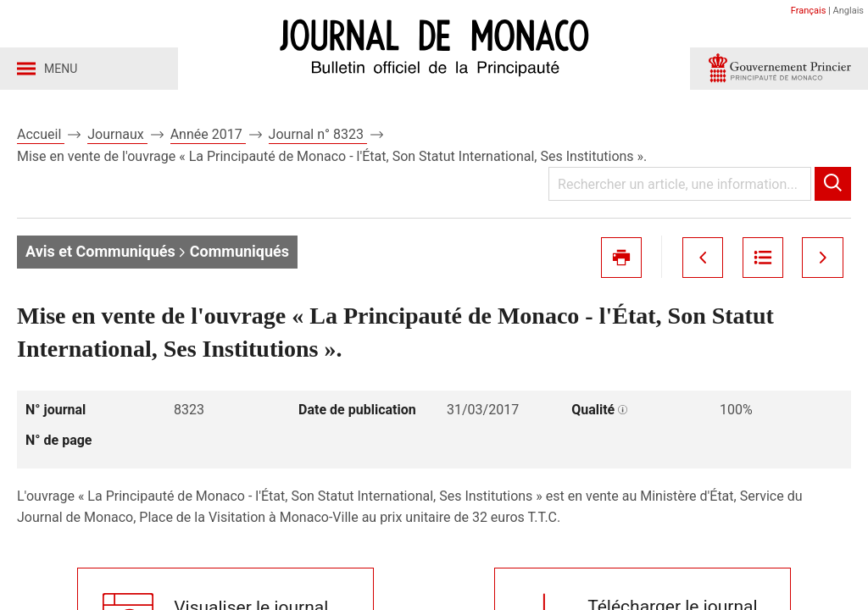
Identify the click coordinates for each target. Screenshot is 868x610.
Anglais (849, 11)
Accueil (41, 134)
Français (809, 11)
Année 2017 (208, 134)
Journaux (117, 134)
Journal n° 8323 (318, 134)
